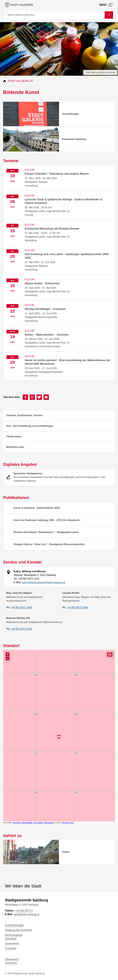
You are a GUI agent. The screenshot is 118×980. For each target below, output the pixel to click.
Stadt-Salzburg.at (20, 81)
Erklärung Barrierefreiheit (19, 930)
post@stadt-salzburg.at (27, 914)
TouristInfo (11, 948)
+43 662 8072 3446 (77, 607)
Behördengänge (14, 935)
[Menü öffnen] (106, 5)
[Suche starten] (109, 15)
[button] (25, 397)
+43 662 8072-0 (24, 911)
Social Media (12, 944)
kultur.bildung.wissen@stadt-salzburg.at (43, 582)
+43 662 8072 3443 (21, 607)
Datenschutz (12, 959)
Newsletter (11, 939)
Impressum (11, 963)
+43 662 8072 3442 (21, 629)
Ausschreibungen (14, 925)
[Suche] (55, 15)
